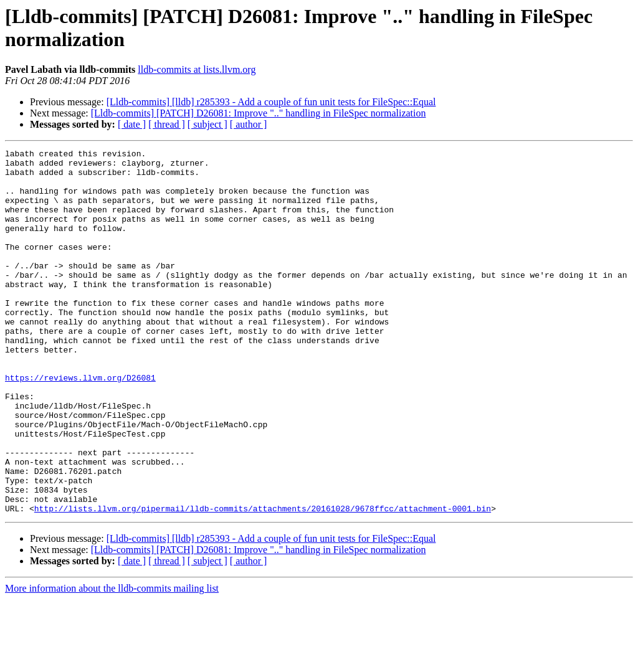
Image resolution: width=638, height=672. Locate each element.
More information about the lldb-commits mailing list (112, 661)
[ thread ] (167, 124)
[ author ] (249, 124)
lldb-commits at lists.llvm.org (197, 69)
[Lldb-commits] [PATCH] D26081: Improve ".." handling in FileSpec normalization (259, 113)
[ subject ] (207, 124)
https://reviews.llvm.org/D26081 (80, 424)
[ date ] (132, 124)
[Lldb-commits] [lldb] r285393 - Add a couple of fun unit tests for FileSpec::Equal (271, 102)
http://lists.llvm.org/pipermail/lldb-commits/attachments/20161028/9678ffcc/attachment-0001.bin (263, 581)
